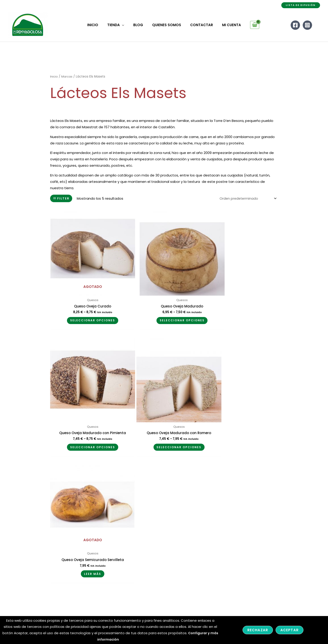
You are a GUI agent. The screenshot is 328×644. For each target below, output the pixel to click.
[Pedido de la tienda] (247, 199)
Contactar (92, 533)
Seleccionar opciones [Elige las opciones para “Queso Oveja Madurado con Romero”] (86, 430)
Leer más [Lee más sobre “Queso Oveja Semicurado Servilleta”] (164, 430)
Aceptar (290, 630)
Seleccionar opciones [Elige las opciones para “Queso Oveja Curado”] (86, 310)
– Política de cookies (156, 546)
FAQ (86, 539)
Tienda (89, 527)
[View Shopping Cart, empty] (248, 25)
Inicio (54, 77)
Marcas (67, 77)
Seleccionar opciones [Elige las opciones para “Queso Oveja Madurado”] (164, 310)
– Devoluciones (151, 539)
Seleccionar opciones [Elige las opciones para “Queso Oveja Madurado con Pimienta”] (241, 313)
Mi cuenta (91, 520)
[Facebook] (295, 25)
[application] (125, 25)
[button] (301, 5)
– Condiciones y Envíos (158, 533)
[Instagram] (307, 25)
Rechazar (258, 630)
